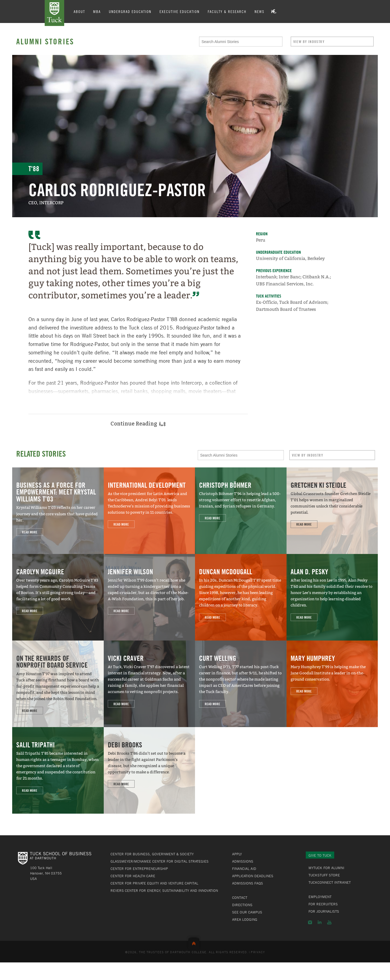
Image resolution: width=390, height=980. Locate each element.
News (259, 11)
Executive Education (180, 11)
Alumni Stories (45, 41)
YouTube (329, 922)
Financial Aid (244, 869)
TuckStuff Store (324, 875)
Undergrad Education (130, 11)
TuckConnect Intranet (330, 882)
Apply (237, 854)
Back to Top (195, 942)
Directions (242, 905)
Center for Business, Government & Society (152, 854)
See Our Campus (247, 912)
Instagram (310, 922)
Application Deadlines (253, 876)
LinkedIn (320, 922)
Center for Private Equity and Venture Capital (154, 883)
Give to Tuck (320, 855)
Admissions (243, 861)
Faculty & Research (227, 11)
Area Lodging (245, 919)
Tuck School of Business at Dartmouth (54, 13)
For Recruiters (323, 904)
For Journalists (324, 911)
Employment (320, 897)
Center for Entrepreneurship (139, 869)
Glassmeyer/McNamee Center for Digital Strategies (160, 861)
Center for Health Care (133, 876)
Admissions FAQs (248, 883)
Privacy (258, 952)
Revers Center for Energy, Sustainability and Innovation (164, 890)
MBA (97, 11)
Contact (240, 897)
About (79, 11)
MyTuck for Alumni (326, 868)
